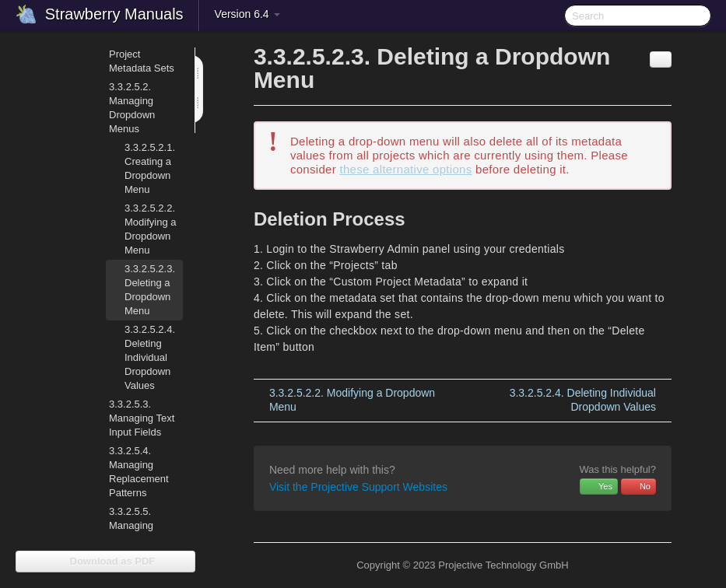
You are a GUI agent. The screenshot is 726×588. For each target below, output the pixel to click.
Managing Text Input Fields (132, 416)
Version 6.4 (247, 14)
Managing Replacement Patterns (130, 470)
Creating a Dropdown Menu (150, 168)
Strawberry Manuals (114, 14)
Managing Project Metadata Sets (132, 45)
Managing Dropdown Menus (123, 106)
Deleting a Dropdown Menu (150, 290)
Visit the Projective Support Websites (358, 487)
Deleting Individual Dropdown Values (150, 357)
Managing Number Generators (125, 531)
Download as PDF (105, 561)
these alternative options (405, 169)
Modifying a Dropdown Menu (150, 229)
